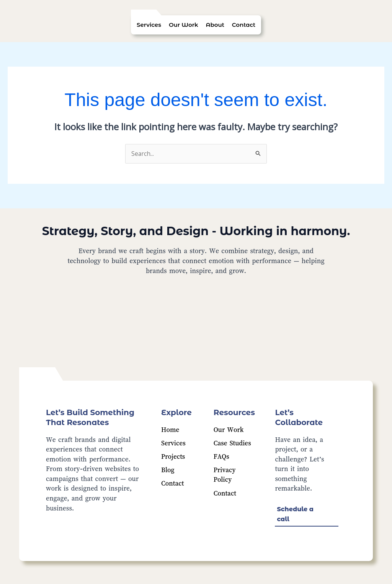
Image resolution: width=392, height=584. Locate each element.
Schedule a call (295, 514)
